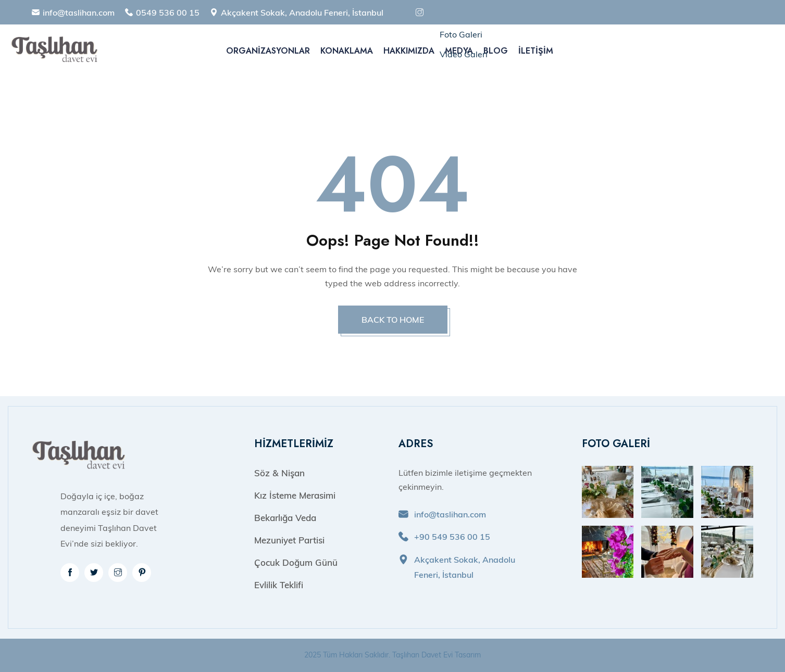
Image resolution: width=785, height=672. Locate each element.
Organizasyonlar (268, 51)
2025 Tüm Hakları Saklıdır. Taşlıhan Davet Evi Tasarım (392, 655)
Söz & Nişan (279, 473)
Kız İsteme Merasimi (295, 495)
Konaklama (347, 51)
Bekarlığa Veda (285, 518)
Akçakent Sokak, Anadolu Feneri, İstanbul (302, 12)
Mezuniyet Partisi (289, 540)
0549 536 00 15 (168, 12)
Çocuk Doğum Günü (296, 562)
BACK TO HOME (393, 320)
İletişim (536, 51)
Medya (459, 51)
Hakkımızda (409, 51)
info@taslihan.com (79, 12)
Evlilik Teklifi (279, 585)
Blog (496, 51)
